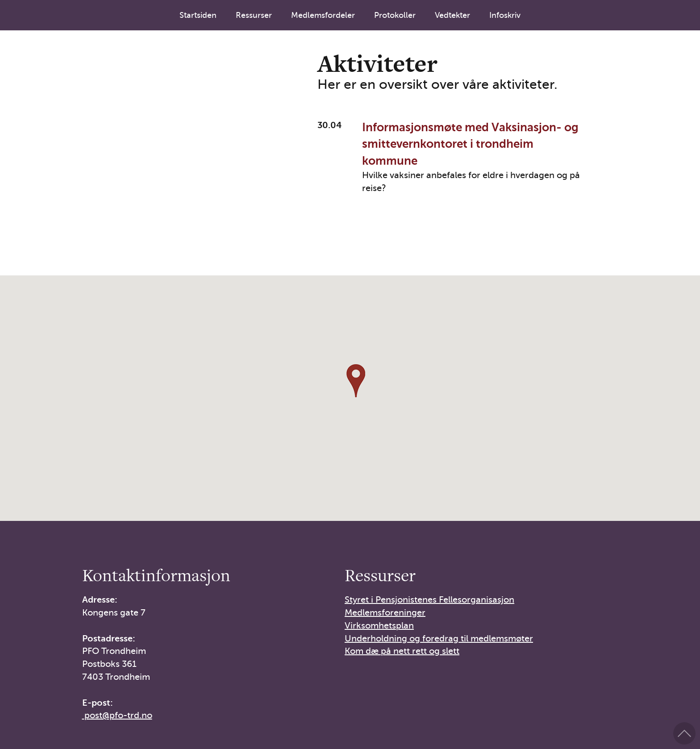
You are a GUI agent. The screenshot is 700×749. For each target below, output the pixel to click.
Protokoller (395, 15)
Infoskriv (505, 15)
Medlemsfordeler (323, 15)
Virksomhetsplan (379, 626)
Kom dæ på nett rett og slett (402, 651)
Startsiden (198, 15)
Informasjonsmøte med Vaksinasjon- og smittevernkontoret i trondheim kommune (470, 144)
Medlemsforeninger (385, 613)
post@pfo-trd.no (118, 715)
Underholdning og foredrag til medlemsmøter (439, 639)
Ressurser (254, 15)
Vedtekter (452, 15)
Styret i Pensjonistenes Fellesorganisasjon (429, 600)
